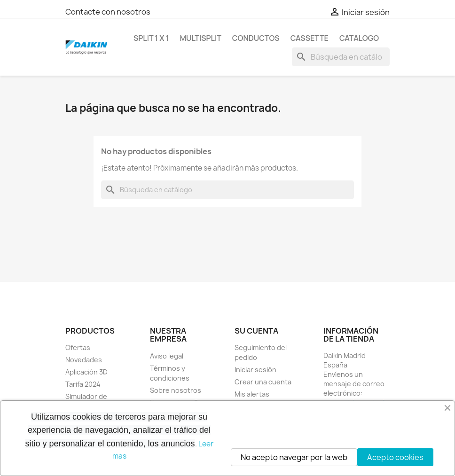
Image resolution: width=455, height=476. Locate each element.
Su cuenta (256, 331)
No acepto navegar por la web (294, 457)
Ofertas (78, 347)
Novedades (84, 360)
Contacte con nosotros (108, 12)
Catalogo (359, 38)
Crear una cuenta (263, 382)
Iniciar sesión (255, 370)
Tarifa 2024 (83, 384)
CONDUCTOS (256, 38)
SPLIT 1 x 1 (151, 38)
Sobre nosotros (176, 390)
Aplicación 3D (86, 372)
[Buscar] (341, 57)
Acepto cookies (395, 457)
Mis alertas (252, 394)
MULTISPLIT (200, 38)
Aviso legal (167, 356)
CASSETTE (310, 38)
